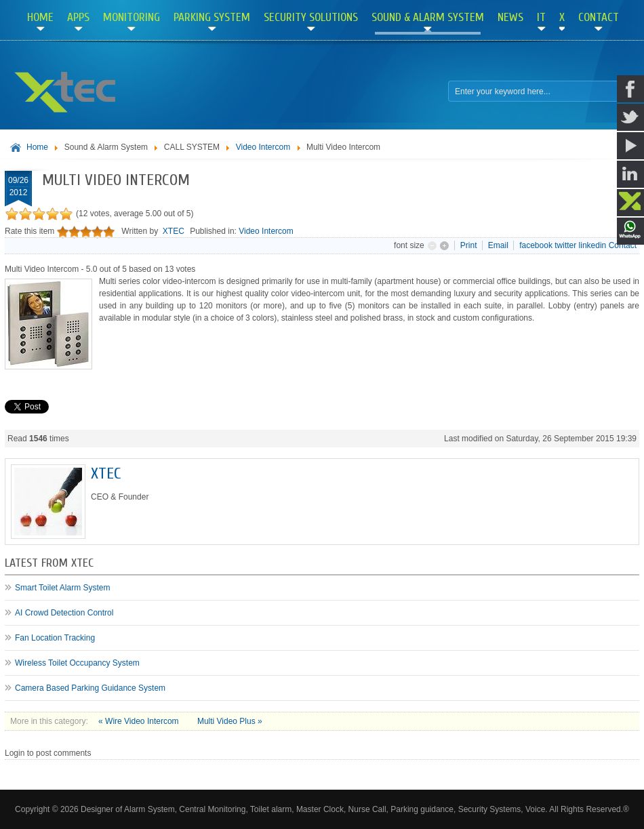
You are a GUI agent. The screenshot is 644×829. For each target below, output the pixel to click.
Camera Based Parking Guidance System (90, 688)
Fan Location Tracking (55, 638)
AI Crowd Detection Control (64, 613)
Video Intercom (263, 147)
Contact (623, 245)
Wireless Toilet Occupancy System (77, 663)
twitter (565, 245)
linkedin (593, 245)
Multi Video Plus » (230, 721)
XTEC (174, 231)
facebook (536, 245)
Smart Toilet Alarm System (62, 588)
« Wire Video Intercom (140, 721)
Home (37, 147)
